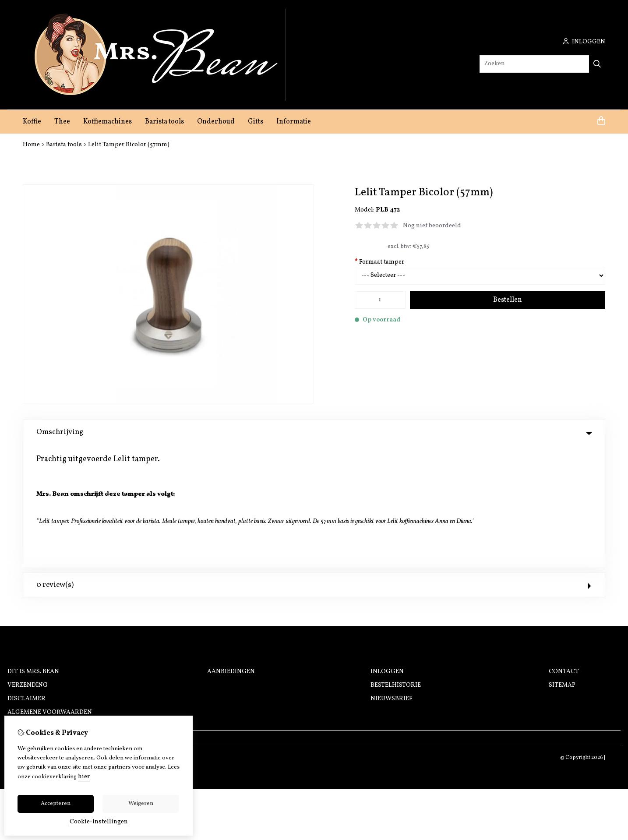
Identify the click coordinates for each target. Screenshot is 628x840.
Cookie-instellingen (99, 822)
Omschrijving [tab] (314, 432)
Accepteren (56, 804)
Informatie (294, 122)
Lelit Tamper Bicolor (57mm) (129, 145)
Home (31, 145)
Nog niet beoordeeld (432, 226)
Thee (62, 122)
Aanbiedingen (231, 549)
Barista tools (164, 122)
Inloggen (387, 549)
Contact (564, 549)
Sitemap (562, 562)
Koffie (32, 122)
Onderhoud (216, 122)
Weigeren (141, 804)
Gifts (256, 122)
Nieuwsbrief (392, 576)
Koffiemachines (108, 122)
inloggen (584, 42)
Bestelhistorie (396, 562)
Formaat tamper (379, 262)
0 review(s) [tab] (314, 462)
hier (84, 777)
